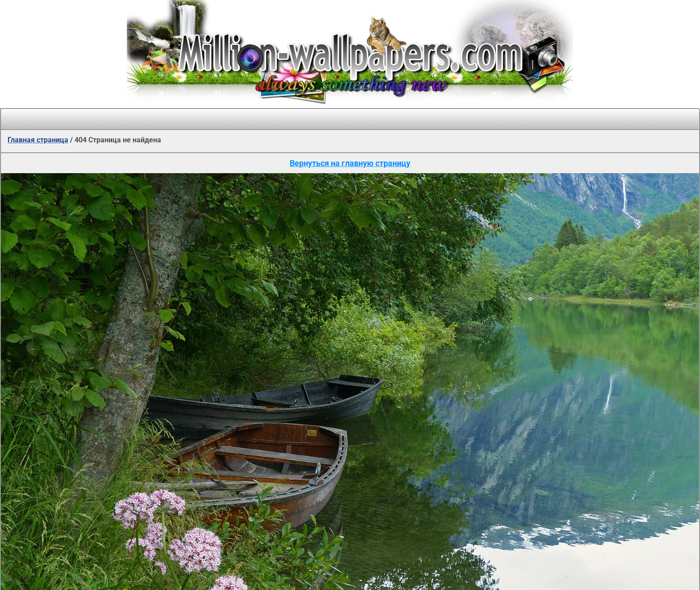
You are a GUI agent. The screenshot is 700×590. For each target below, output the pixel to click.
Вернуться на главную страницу (350, 163)
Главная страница (38, 140)
